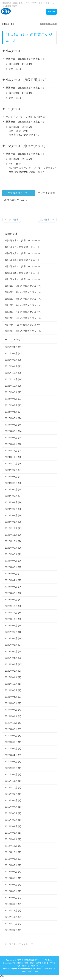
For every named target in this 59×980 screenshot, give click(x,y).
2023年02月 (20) (14, 593)
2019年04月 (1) (13, 826)
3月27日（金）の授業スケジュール (23, 305)
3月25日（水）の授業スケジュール (23, 318)
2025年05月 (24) (14, 418)
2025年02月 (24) (14, 438)
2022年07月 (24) (14, 638)
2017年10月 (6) (13, 924)
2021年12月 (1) (13, 684)
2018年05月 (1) (13, 878)
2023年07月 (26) (14, 561)
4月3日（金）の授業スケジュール (22, 266)
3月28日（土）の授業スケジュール (23, 299)
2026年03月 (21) (14, 353)
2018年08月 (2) (13, 859)
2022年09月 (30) (14, 625)
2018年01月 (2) (13, 904)
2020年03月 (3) (13, 762)
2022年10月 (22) (14, 619)
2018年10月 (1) (13, 852)
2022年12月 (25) (14, 606)
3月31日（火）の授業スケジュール (23, 286)
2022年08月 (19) (14, 632)
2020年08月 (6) (13, 729)
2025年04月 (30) (14, 425)
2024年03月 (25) (14, 509)
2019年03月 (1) (13, 833)
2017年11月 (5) (13, 917)
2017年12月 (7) (13, 910)
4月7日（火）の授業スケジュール (22, 247)
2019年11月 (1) (13, 781)
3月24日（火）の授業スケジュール (23, 325)
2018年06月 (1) (13, 872)
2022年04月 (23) (14, 658)
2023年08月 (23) (14, 554)
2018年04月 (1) (13, 885)
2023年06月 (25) (14, 567)
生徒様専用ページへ (19, 193)
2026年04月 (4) (13, 347)
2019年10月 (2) (13, 787)
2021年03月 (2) (13, 703)
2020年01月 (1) (13, 774)
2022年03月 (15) (14, 664)
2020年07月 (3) (13, 736)
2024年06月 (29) (14, 489)
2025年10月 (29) (14, 386)
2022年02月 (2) (13, 671)
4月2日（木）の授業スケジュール (22, 273)
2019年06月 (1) (13, 813)
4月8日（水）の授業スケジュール (22, 240)
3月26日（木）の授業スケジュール (23, 312)
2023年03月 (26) (14, 587)
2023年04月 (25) (14, 580)
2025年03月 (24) (14, 431)
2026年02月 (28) (14, 360)
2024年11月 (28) (14, 457)
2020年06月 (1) (13, 742)
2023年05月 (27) (14, 574)
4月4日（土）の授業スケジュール (22, 260)
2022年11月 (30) (14, 613)
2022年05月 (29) (14, 651)
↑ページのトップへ (13, 944)
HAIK (36, 971)
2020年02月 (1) (13, 768)
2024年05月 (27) (14, 496)
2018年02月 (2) (13, 898)
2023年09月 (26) (14, 548)
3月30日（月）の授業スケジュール (23, 292)
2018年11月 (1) (13, 846)
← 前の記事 (12, 220)
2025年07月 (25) (14, 405)
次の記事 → (47, 220)
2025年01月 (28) (14, 444)
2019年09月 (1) (13, 794)
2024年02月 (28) (14, 515)
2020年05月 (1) (13, 748)
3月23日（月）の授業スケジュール (23, 331)
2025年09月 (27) (14, 392)
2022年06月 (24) (14, 645)
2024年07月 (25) (14, 483)
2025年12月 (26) (14, 373)
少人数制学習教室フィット (33, 960)
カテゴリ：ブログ (48, 24)
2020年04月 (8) (13, 755)
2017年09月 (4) (13, 930)
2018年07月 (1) (13, 865)
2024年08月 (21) (14, 477)
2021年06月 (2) (13, 697)
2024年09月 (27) (14, 470)
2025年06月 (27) (14, 412)
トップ (29, 944)
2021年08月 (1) (13, 690)
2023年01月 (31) (14, 600)
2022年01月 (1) (13, 677)
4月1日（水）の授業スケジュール (22, 279)
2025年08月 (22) (14, 399)
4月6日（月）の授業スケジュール (22, 253)
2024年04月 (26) (14, 502)
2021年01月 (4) (13, 716)
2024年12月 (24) (14, 451)
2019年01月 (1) (13, 839)
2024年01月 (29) (14, 522)
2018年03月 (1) (13, 891)
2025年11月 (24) (14, 379)
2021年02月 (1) (13, 710)
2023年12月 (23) (14, 528)
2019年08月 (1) (13, 800)
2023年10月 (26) (14, 541)
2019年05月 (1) (13, 820)
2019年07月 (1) (13, 807)
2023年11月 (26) (14, 535)
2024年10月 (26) (14, 463)
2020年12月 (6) (13, 723)
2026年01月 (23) (14, 366)
